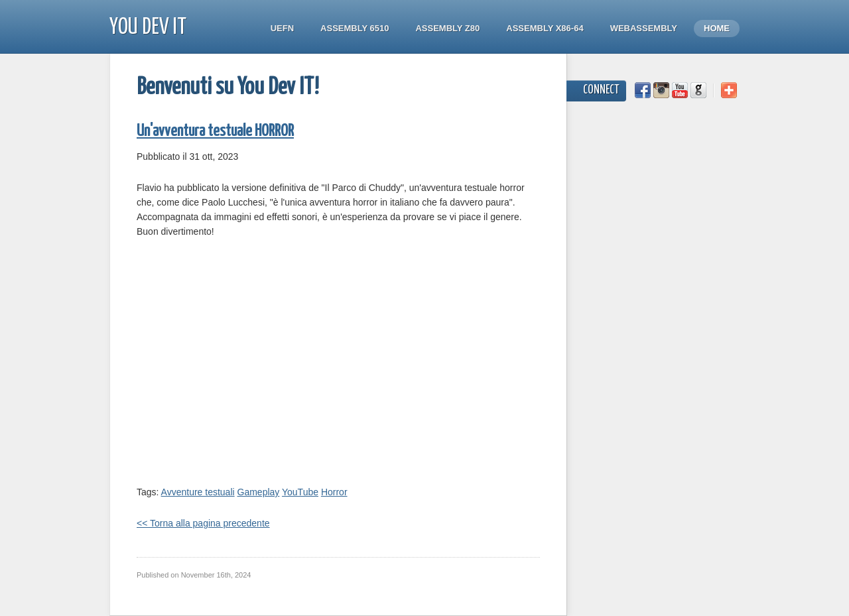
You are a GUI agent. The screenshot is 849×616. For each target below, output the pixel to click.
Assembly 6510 (355, 28)
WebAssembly (644, 28)
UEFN (282, 28)
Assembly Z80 (447, 28)
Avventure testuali (198, 492)
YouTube (300, 492)
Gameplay (259, 492)
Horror (334, 492)
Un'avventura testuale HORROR (215, 132)
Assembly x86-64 (545, 28)
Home (717, 28)
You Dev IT (148, 28)
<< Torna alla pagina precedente (203, 523)
